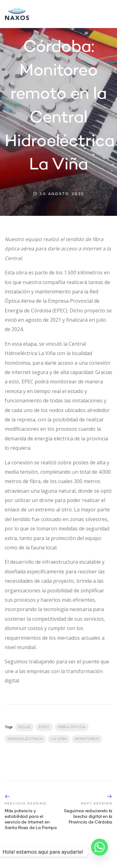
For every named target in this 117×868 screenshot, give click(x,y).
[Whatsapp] (100, 852)
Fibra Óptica (72, 727)
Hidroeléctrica (25, 739)
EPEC (44, 727)
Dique (24, 727)
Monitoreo (87, 739)
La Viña (59, 739)
